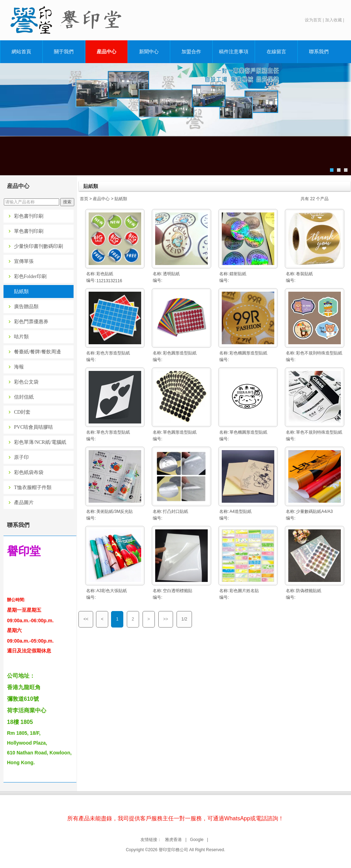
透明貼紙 (171, 274)
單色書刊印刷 (29, 231)
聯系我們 (319, 52)
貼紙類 (21, 291)
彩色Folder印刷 (30, 276)
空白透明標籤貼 (178, 591)
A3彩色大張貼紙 (112, 591)
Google (197, 840)
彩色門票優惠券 (31, 322)
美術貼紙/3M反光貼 (115, 511)
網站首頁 (21, 52)
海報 (19, 367)
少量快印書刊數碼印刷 (39, 246)
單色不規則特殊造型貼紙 (319, 432)
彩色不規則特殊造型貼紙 (319, 353)
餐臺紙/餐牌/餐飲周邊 (37, 352)
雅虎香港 (173, 840)
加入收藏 (333, 20)
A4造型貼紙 (240, 511)
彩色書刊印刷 (29, 216)
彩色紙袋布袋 (29, 472)
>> (166, 619)
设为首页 (313, 20)
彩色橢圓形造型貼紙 (248, 353)
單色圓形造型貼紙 (180, 432)
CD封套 (22, 412)
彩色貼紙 (105, 274)
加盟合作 (191, 52)
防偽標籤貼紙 (309, 591)
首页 (84, 199)
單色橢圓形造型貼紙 (248, 432)
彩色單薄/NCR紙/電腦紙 (40, 442)
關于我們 (64, 52)
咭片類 (21, 337)
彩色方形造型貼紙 (113, 353)
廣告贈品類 (26, 307)
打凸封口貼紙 (175, 511)
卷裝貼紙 (304, 274)
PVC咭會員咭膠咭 (33, 427)
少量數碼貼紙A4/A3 (314, 511)
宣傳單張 (24, 261)
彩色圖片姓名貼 (244, 591)
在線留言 (276, 52)
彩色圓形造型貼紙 (180, 353)
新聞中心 (149, 52)
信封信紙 (24, 397)
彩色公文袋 (26, 382)
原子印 (21, 457)
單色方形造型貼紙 (113, 432)
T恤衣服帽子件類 (33, 487)
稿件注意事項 (234, 52)
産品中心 (106, 52)
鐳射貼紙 (238, 274)
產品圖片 (24, 503)
